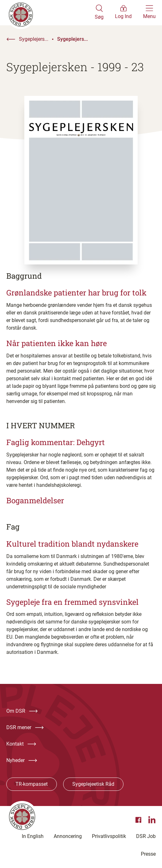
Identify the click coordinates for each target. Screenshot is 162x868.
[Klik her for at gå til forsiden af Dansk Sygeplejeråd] (51, 13)
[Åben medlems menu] (123, 13)
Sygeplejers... (34, 39)
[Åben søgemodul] (99, 13)
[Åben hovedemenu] (149, 13)
